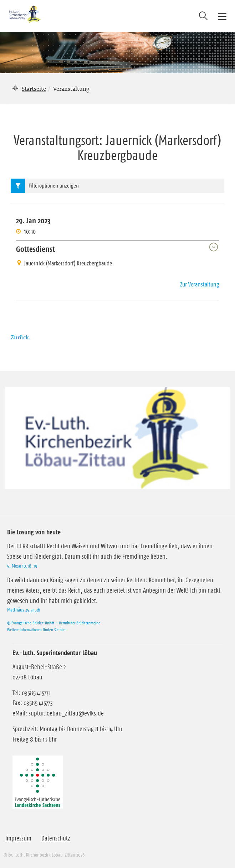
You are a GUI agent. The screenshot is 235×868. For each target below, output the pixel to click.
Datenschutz (56, 838)
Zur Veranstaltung (200, 284)
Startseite (34, 89)
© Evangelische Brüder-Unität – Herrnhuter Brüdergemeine (54, 623)
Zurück (20, 337)
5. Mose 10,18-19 (22, 566)
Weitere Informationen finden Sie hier (36, 630)
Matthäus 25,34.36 (24, 610)
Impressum (18, 838)
